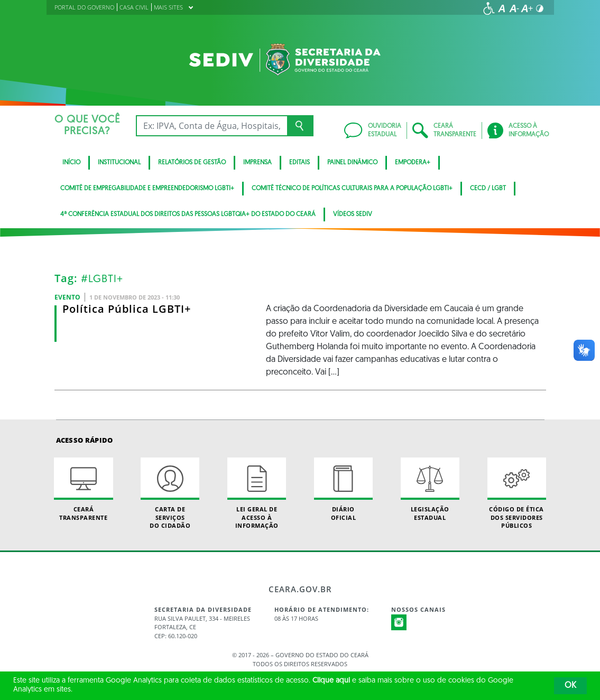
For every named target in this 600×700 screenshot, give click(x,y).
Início (71, 163)
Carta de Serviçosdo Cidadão (170, 493)
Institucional (119, 163)
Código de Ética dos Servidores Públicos (517, 493)
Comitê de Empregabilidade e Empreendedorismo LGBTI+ (147, 189)
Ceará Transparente (83, 489)
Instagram (399, 622)
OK (570, 686)
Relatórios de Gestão (192, 163)
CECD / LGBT (488, 189)
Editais (299, 163)
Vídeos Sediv (353, 214)
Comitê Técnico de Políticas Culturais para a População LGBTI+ (352, 189)
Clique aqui (331, 681)
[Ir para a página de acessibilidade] (489, 8)
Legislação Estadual (430, 489)
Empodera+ (413, 163)
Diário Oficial (343, 489)
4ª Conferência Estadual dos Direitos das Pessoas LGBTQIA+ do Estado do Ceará (188, 214)
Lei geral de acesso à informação (257, 493)
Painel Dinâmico (352, 163)
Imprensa (257, 163)
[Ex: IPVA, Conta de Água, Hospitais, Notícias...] (212, 126)
